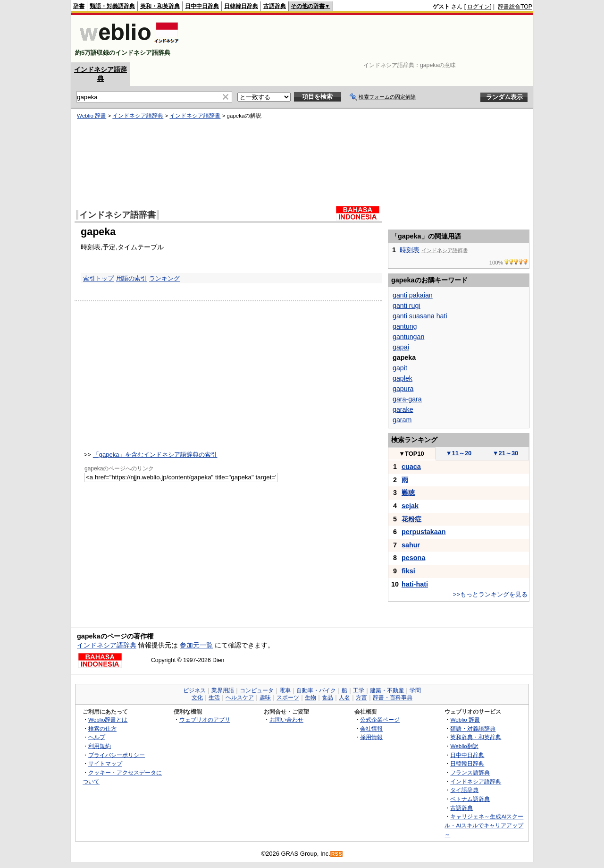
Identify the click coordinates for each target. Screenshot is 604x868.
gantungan (408, 337)
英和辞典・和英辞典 (476, 737)
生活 (214, 698)
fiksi (408, 571)
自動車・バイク (316, 690)
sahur (411, 545)
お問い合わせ (286, 719)
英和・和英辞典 (160, 6)
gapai (401, 347)
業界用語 (223, 690)
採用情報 (371, 737)
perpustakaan (424, 532)
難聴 (408, 493)
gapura (403, 389)
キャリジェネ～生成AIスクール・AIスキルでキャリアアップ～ (484, 825)
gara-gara (407, 399)
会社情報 (371, 728)
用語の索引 (131, 278)
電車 (285, 690)
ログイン (478, 7)
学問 (415, 690)
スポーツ (288, 698)
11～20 (459, 453)
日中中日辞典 (202, 6)
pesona (413, 558)
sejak (410, 506)
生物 (310, 698)
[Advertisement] (361, 39)
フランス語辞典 (470, 772)
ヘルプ (97, 737)
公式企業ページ (380, 719)
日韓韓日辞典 (241, 6)
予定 (109, 247)
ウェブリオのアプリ (205, 719)
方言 (361, 698)
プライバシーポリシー (117, 755)
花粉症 (411, 519)
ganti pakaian (413, 295)
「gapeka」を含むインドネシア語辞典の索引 (155, 455)
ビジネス (194, 690)
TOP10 (411, 454)
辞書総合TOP (515, 7)
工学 (359, 690)
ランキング (164, 278)
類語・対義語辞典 (112, 6)
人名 (344, 698)
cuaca (411, 467)
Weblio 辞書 (92, 116)
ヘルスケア (240, 698)
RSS (337, 854)
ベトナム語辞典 (470, 799)
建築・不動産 (387, 690)
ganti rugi (407, 306)
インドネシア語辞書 (195, 116)
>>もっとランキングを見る (490, 594)
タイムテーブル (141, 247)
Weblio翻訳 (464, 746)
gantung (405, 326)
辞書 (79, 6)
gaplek (403, 378)
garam (402, 420)
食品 (327, 698)
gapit (400, 368)
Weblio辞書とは (108, 719)
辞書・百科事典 (393, 698)
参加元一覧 (196, 645)
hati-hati (415, 584)
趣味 (265, 698)
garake (403, 409)
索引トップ (98, 278)
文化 (197, 698)
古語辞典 (275, 6)
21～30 (506, 453)
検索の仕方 (102, 728)
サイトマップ (105, 763)
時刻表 (91, 247)
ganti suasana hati (420, 316)
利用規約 (100, 746)
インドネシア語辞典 (138, 116)
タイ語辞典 (464, 790)
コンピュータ (257, 690)
